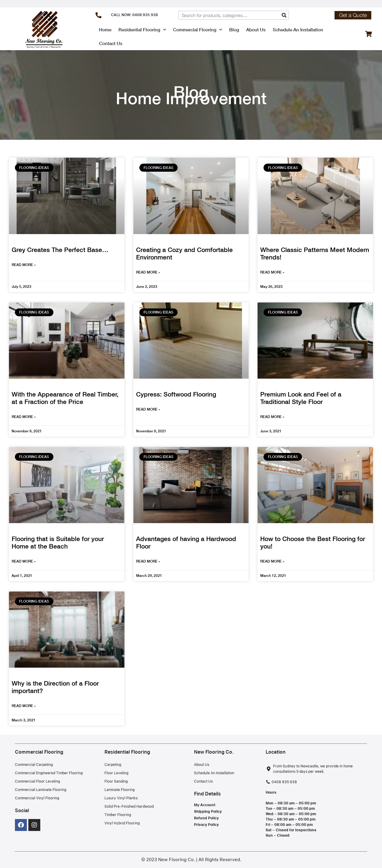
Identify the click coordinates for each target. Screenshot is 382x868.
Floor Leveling (116, 773)
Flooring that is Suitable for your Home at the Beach (58, 543)
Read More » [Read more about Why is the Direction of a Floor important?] (24, 706)
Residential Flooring (142, 30)
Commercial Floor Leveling (37, 781)
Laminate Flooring (120, 790)
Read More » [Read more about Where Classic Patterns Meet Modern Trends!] (272, 272)
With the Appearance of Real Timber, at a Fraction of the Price (65, 398)
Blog (234, 30)
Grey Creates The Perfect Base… (60, 250)
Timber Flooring (118, 815)
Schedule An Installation (298, 30)
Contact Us (111, 43)
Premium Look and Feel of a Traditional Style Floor (301, 398)
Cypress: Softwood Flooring (176, 394)
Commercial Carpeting (34, 765)
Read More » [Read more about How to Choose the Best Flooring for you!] (272, 561)
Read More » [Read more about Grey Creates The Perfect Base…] (24, 265)
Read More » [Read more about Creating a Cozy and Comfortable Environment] (148, 272)
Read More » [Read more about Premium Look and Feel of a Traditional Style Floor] (272, 417)
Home (105, 30)
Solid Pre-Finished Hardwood (129, 806)
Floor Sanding (116, 781)
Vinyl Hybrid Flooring (122, 823)
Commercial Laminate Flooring (41, 790)
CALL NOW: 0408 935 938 (134, 15)
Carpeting (113, 765)
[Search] (284, 15)
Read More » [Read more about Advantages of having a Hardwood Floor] (148, 561)
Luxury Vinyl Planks (121, 798)
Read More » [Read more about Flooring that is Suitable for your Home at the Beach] (24, 561)
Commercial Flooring (198, 30)
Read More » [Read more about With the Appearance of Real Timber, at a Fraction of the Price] (24, 417)
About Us (256, 30)
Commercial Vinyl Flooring (37, 798)
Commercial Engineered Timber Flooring (49, 773)
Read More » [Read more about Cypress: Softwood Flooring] (148, 409)
